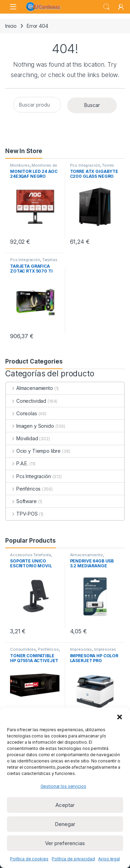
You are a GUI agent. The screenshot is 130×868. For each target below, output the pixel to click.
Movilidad (22, 438)
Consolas (21, 413)
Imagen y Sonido (30, 426)
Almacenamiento (29, 388)
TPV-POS (22, 514)
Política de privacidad (73, 859)
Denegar (65, 824)
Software (21, 501)
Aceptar (65, 805)
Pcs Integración (85, 165)
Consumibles (23, 649)
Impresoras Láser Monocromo (93, 651)
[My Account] (121, 7)
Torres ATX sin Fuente (92, 167)
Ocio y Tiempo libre (33, 451)
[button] (120, 716)
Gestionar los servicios (63, 786)
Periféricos (23, 489)
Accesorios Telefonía (31, 555)
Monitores (20, 165)
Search (106, 7)
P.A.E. (17, 463)
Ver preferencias (65, 843)
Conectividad (26, 401)
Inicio (11, 26)
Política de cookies (29, 859)
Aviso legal (109, 859)
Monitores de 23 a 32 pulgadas (34, 167)
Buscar (92, 105)
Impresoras (81, 649)
